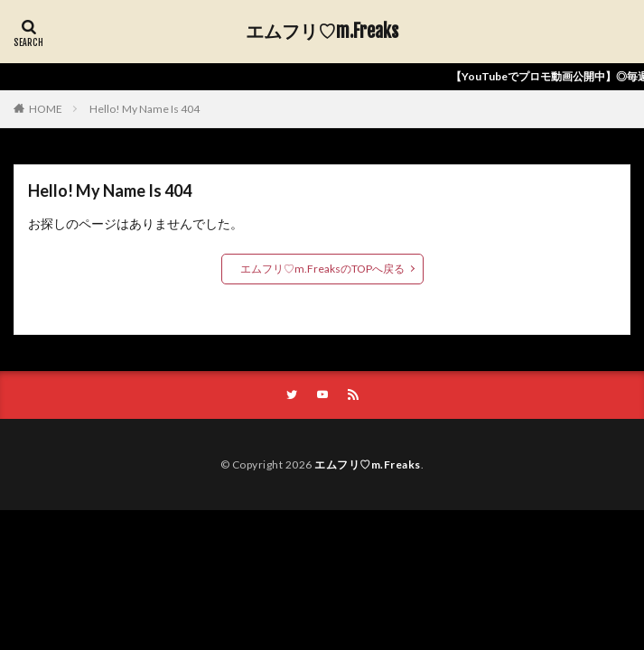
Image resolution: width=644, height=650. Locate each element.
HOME (46, 109)
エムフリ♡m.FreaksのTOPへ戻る (322, 269)
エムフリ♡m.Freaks (322, 32)
